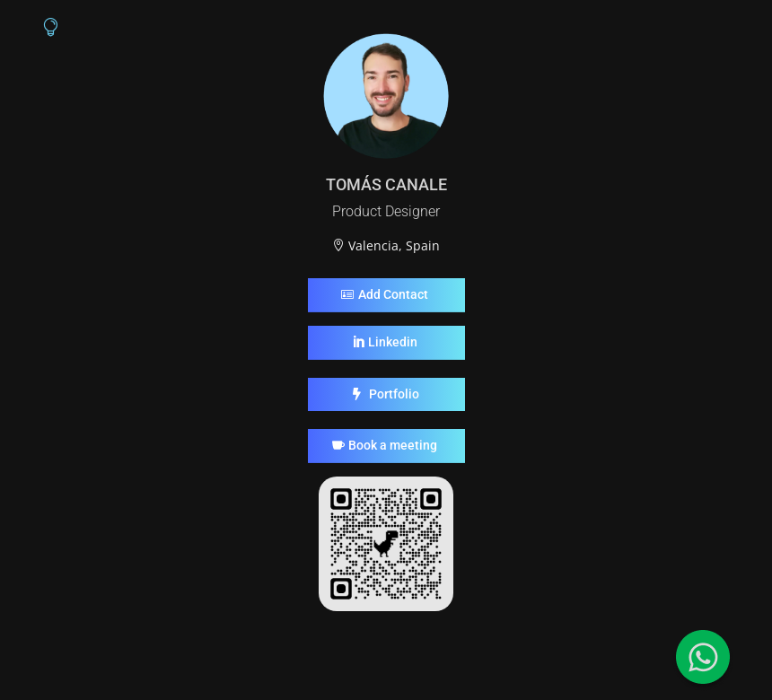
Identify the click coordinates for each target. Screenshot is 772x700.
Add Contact (393, 294)
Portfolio (394, 394)
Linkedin (393, 342)
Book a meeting (393, 445)
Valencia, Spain (394, 245)
